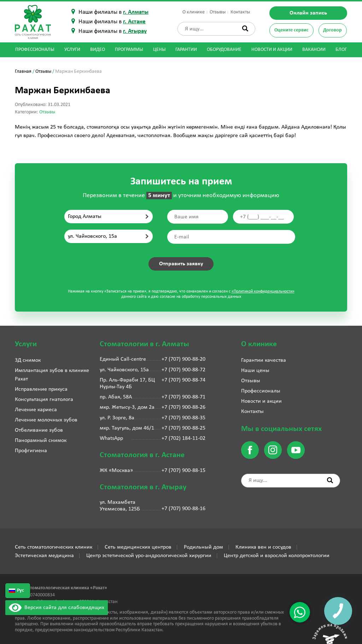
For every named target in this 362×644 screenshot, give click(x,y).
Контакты (240, 12)
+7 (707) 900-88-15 (183, 471)
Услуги (72, 50)
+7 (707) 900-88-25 (183, 428)
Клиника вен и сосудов (263, 547)
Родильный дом (203, 547)
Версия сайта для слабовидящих (57, 608)
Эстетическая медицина (44, 556)
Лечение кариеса (36, 410)
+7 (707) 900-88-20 (183, 359)
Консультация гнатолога (44, 400)
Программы (129, 50)
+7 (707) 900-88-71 (183, 397)
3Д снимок (28, 360)
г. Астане (134, 22)
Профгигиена (31, 451)
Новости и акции (272, 50)
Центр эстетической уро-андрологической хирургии (149, 556)
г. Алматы (136, 12)
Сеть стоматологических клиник (54, 547)
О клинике (194, 12)
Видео (98, 50)
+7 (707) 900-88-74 (183, 380)
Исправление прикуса (41, 389)
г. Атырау (135, 31)
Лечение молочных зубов (46, 420)
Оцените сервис (291, 30)
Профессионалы (35, 50)
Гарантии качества (264, 360)
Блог (341, 50)
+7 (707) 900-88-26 (183, 407)
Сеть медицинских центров (138, 547)
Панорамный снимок (41, 441)
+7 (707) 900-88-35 (183, 418)
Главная (23, 72)
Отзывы (218, 12)
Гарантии (186, 50)
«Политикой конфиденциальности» (263, 291)
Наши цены (255, 371)
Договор (332, 30)
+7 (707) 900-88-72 (183, 370)
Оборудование (224, 50)
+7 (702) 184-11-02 (183, 438)
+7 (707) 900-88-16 (183, 509)
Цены (159, 50)
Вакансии (314, 50)
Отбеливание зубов (39, 430)
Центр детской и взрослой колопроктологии (277, 556)
